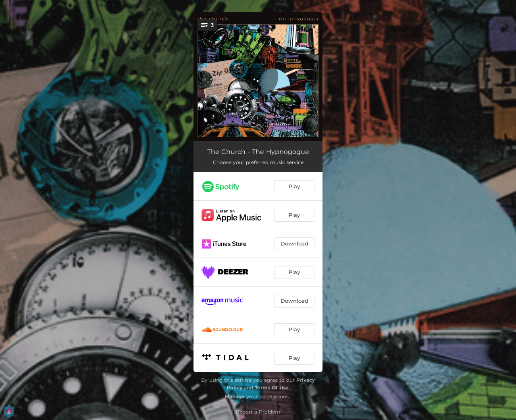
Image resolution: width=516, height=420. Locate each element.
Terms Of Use (272, 388)
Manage (235, 396)
